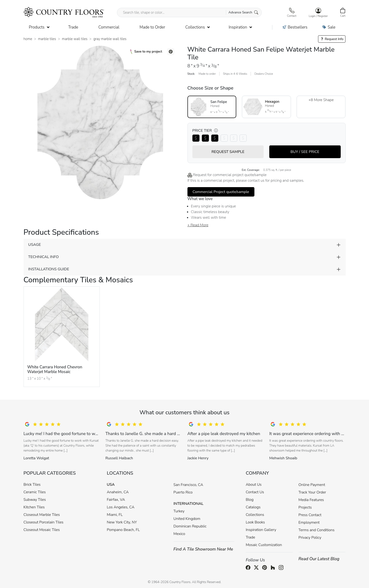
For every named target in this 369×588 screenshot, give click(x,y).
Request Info (332, 39)
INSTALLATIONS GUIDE (49, 269)
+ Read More (198, 225)
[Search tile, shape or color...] (189, 12)
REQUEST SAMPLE (228, 152)
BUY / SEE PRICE (305, 152)
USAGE (35, 245)
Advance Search (243, 12)
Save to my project (146, 52)
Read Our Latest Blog (319, 559)
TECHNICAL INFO (44, 257)
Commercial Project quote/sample (221, 192)
